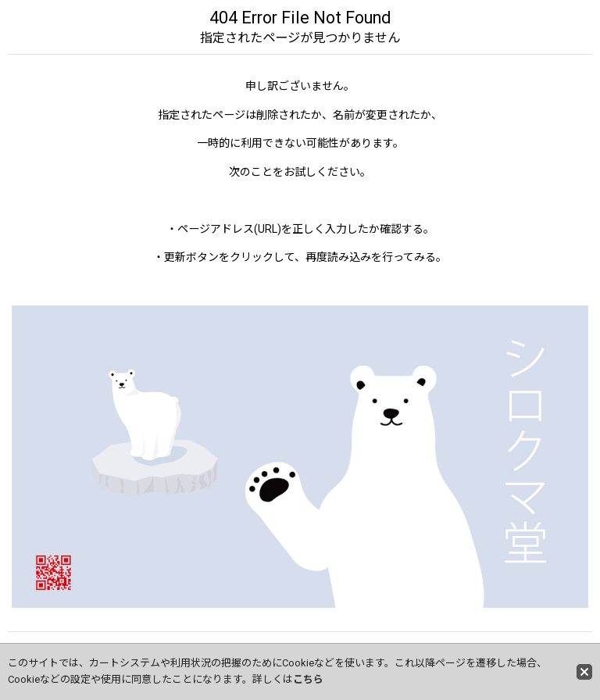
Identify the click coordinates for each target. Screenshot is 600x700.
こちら (308, 679)
